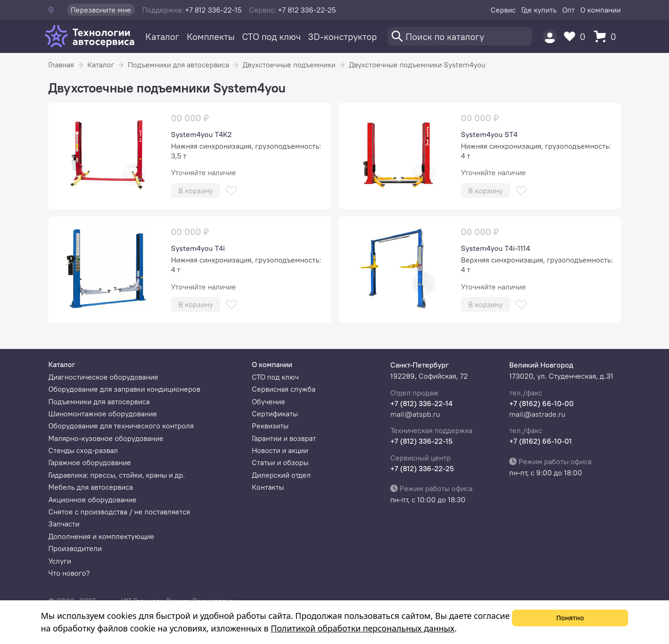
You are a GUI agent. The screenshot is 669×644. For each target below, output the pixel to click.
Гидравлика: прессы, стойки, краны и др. (117, 475)
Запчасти (64, 524)
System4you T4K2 (201, 134)
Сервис (503, 10)
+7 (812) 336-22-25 (422, 468)
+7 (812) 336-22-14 (421, 403)
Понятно (570, 618)
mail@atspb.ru (415, 414)
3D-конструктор (342, 36)
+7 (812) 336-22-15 (421, 441)
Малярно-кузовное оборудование (106, 438)
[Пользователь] (550, 36)
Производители (75, 548)
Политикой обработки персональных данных (363, 628)
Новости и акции (280, 450)
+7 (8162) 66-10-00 (541, 403)
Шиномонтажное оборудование (103, 414)
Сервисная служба (284, 389)
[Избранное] (577, 36)
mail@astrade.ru (537, 414)
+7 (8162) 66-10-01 (541, 441)
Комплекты (211, 36)
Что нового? (69, 573)
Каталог (162, 36)
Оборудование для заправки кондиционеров (124, 389)
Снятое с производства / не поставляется (119, 512)
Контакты (268, 487)
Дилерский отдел (281, 475)
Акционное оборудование (92, 499)
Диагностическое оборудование (103, 377)
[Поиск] (460, 36)
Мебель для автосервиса (91, 487)
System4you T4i (198, 248)
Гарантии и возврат (284, 438)
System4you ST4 (489, 134)
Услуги (60, 561)
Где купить (539, 10)
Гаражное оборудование (90, 462)
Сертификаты (275, 414)
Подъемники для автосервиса (178, 65)
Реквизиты (270, 426)
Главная (61, 65)
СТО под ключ (271, 36)
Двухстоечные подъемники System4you (417, 65)
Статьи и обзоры (280, 462)
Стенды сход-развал (83, 450)
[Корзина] (607, 36)
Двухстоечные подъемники (289, 65)
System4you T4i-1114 (495, 248)
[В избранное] (231, 191)
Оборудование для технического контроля (121, 426)
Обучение (269, 401)
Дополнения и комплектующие (101, 536)
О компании (600, 10)
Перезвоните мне (101, 10)
